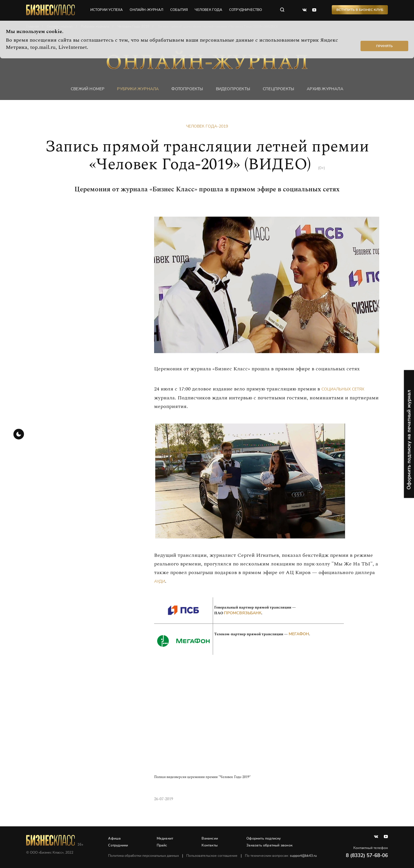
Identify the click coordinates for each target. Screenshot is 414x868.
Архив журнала (325, 89)
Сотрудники (118, 845)
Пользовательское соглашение (212, 856)
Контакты (210, 845)
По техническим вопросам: (281, 856)
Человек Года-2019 (207, 126)
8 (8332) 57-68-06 (367, 856)
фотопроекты (187, 89)
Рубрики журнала (138, 89)
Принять (384, 46)
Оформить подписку (264, 838)
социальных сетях (343, 389)
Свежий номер (88, 89)
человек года (209, 10)
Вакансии (210, 838)
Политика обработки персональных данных (144, 856)
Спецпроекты (278, 89)
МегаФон (299, 634)
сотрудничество (246, 10)
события (179, 10)
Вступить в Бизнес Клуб (360, 10)
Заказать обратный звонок (270, 845)
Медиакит (165, 838)
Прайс (162, 845)
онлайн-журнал (147, 10)
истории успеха (107, 10)
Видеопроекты (233, 89)
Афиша (115, 838)
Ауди (160, 581)
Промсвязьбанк (243, 613)
